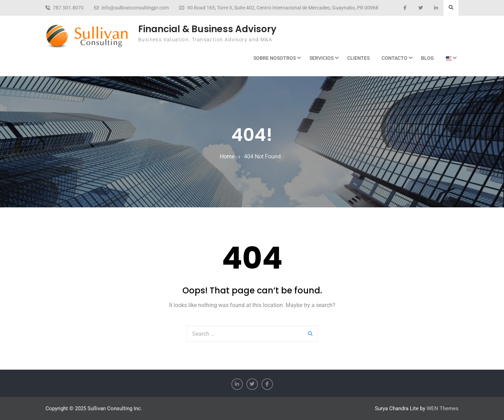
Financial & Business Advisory (207, 29)
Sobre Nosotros (275, 58)
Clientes (358, 58)
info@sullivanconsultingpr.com (135, 8)
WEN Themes (443, 408)
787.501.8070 (68, 8)
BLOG (428, 58)
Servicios (321, 58)
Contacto (394, 58)
